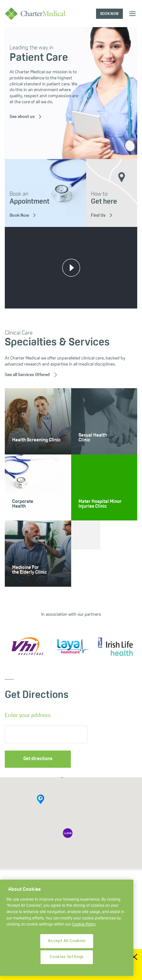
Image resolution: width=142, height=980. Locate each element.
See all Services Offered (27, 375)
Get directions (38, 759)
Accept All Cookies (67, 943)
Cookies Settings (67, 959)
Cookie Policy (84, 927)
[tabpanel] (71, 93)
